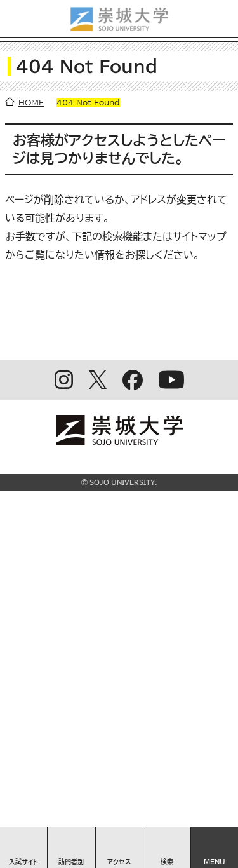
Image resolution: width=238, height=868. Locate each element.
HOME (31, 102)
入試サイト (23, 862)
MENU (215, 862)
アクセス (119, 862)
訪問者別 (71, 862)
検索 (167, 862)
